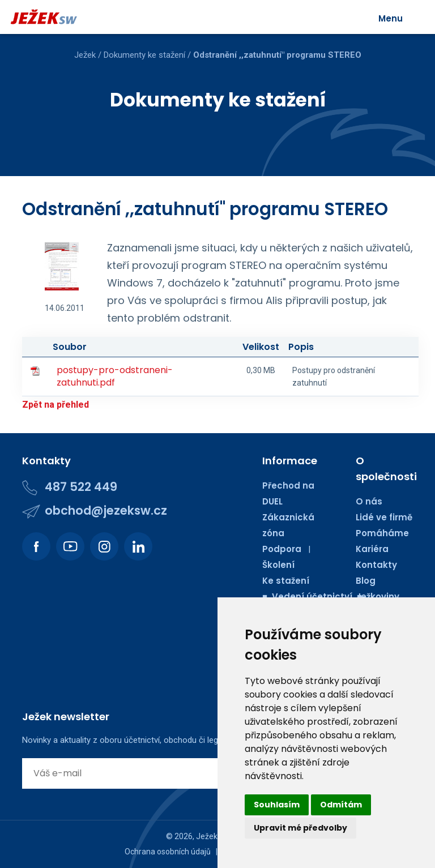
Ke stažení (286, 581)
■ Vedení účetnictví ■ (312, 597)
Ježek (85, 55)
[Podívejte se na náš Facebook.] (36, 546)
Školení (278, 565)
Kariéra (372, 549)
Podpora (282, 549)
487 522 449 (81, 487)
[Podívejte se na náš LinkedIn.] (138, 546)
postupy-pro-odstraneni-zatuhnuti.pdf (115, 376)
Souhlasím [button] (277, 805)
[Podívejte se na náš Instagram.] (104, 546)
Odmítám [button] (341, 805)
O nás (369, 501)
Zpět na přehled (56, 405)
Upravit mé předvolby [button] (300, 828)
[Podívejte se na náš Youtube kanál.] (70, 546)
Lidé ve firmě (384, 517)
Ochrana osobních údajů (168, 852)
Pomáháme (382, 533)
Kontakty (376, 565)
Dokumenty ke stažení (144, 55)
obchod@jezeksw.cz (106, 510)
